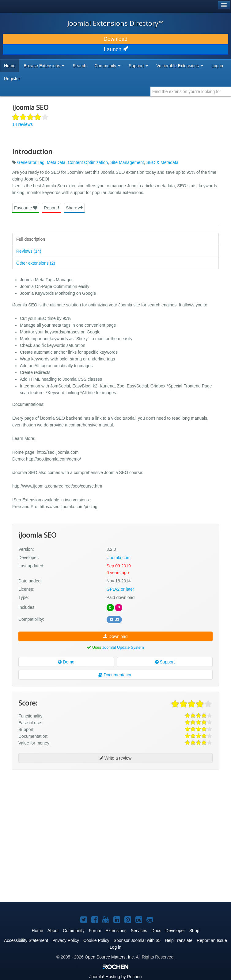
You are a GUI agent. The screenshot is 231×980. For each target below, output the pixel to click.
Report (52, 208)
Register (12, 79)
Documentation (115, 675)
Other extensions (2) (36, 263)
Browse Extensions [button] (44, 66)
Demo (66, 662)
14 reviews (23, 124)
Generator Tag (31, 162)
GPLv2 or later (120, 589)
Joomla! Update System (123, 647)
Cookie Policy (96, 940)
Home (10, 66)
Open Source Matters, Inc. (110, 957)
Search (79, 66)
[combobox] (191, 91)
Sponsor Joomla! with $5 (137, 940)
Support (165, 662)
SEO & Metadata (162, 162)
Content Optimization (88, 162)
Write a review (115, 758)
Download (115, 39)
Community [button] (108, 66)
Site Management (127, 162)
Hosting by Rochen (115, 977)
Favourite (26, 208)
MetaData (56, 162)
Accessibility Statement (26, 940)
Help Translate (179, 940)
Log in (217, 66)
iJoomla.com (119, 558)
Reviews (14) (29, 251)
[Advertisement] (58, 814)
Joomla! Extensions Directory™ (115, 23)
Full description (31, 239)
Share (74, 208)
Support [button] (138, 66)
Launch (115, 49)
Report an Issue (212, 940)
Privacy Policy (66, 940)
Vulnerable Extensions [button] (180, 66)
